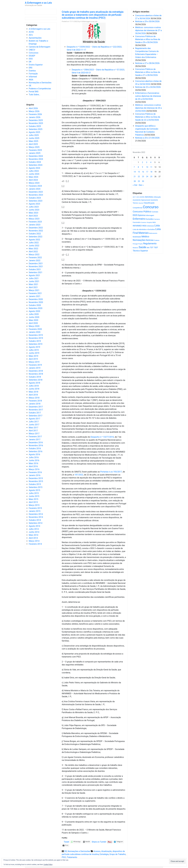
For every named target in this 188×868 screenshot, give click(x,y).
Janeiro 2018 (35, 404)
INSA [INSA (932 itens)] (144, 226)
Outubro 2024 (35, 162)
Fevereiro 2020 (35, 329)
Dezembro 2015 (36, 478)
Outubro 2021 (35, 269)
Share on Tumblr (99, 842)
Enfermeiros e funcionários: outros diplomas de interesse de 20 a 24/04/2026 (148, 96)
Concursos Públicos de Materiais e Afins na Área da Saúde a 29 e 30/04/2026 (148, 39)
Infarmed (33, 77)
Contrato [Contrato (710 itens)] (155, 212)
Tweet (66, 842)
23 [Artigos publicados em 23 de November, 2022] (143, 177)
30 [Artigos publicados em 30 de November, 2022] (143, 181)
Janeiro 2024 (35, 189)
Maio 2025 (33, 141)
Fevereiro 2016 (35, 472)
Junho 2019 (34, 353)
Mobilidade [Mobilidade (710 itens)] (137, 237)
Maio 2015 (33, 499)
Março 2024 (34, 183)
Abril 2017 (33, 431)
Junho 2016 (34, 460)
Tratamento (72, 857)
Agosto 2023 (34, 204)
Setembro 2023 (36, 201)
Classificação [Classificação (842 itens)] (149, 203)
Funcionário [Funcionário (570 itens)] (137, 222)
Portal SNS (34, 92)
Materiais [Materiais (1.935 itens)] (144, 233)
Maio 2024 (33, 177)
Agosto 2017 (34, 419)
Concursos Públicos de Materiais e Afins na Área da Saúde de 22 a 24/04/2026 (148, 117)
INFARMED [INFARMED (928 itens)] (137, 226)
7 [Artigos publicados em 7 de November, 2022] (134, 167)
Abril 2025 (33, 144)
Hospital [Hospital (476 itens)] (149, 222)
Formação (33, 74)
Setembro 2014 (36, 523)
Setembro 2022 (36, 237)
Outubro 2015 (35, 484)
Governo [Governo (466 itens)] (144, 222)
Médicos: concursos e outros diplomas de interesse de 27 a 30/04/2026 (148, 30)
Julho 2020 (34, 314)
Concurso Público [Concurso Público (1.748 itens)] (142, 212)
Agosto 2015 (34, 490)
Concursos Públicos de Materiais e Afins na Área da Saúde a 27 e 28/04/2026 (148, 72)
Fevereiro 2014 (35, 544)
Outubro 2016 (35, 448)
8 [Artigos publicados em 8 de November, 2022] (138, 167)
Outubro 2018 (35, 377)
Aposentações (35, 38)
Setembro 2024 (36, 165)
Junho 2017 (34, 425)
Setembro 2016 (36, 451)
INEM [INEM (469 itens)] (154, 222)
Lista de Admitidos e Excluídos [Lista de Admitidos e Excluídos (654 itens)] (144, 229)
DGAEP (32, 56)
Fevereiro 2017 (35, 437)
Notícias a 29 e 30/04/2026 (147, 21)
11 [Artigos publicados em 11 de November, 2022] (151, 167)
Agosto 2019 (34, 347)
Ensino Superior (36, 65)
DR (30, 62)
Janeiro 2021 (35, 296)
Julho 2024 (34, 171)
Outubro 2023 (35, 198)
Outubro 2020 (35, 305)
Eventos (32, 71)
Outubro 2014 (35, 520)
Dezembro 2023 (36, 192)
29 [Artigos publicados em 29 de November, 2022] (139, 181)
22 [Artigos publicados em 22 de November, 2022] (139, 177)
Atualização (106, 851)
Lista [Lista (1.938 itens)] (157, 226)
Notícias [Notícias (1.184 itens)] (150, 240)
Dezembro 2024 (36, 156)
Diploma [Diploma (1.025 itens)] (141, 215)
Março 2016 (34, 469)
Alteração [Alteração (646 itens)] (157, 197)
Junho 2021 (34, 281)
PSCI (64, 857)
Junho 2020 (34, 317)
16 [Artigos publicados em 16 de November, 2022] (143, 172)
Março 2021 (34, 290)
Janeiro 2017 (35, 440)
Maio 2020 (33, 320)
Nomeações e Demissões (40, 83)
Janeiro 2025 (35, 153)
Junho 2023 (34, 210)
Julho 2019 (34, 350)
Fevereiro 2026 (35, 114)
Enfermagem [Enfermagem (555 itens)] (150, 215)
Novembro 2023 (36, 195)
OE (30, 86)
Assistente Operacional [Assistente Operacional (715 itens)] (141, 200)
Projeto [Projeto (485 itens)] (141, 244)
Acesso (97, 851)
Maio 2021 (33, 284)
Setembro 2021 (36, 272)
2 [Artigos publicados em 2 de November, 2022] (143, 162)
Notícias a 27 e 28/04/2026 (147, 63)
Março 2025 (34, 147)
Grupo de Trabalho (118, 854)
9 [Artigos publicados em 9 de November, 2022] (143, 167)
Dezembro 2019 (36, 335)
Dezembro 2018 (36, 371)
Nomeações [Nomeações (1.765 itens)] (139, 240)
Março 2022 (34, 255)
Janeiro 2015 (35, 511)
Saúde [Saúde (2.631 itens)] (142, 247)
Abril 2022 (33, 252)
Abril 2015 (33, 502)
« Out (135, 185)
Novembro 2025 (36, 123)
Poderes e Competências (40, 89)
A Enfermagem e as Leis (38, 3)
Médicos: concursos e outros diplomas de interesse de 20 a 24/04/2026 (148, 108)
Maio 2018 (33, 392)
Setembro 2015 (36, 487)
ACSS (31, 32)
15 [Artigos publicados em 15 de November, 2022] (139, 172)
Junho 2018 (34, 389)
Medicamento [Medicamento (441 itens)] (153, 233)
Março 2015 (34, 505)
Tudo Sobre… (34, 95)
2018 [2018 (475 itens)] (138, 197)
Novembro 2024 (36, 159)
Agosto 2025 (34, 132)
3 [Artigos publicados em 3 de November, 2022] (147, 162)
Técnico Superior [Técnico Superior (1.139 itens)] (140, 251)
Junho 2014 (34, 532)
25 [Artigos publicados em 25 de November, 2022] (151, 177)
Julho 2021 (34, 278)
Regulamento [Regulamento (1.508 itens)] (150, 243)
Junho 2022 (34, 246)
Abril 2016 (33, 466)
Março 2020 (34, 326)
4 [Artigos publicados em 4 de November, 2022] (151, 162)
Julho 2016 (34, 457)
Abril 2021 (33, 287)
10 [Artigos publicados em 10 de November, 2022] (147, 167)
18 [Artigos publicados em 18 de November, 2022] (151, 172)
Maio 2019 (33, 356)
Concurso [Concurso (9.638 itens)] (151, 207)
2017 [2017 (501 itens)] (134, 197)
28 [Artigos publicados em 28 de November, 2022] (135, 181)
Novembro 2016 (36, 445)
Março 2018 (34, 398)
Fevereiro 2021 (35, 293)
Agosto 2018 (34, 383)
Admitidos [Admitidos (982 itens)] (149, 197)
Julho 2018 (34, 386)
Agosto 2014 (34, 526)
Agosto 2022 (34, 240)
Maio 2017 (33, 428)
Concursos (34, 53)
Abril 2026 (33, 108)
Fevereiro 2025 (35, 150)
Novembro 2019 (36, 338)
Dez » (141, 185)
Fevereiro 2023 (35, 222)
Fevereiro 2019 (35, 365)
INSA (31, 80)
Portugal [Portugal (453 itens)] (135, 244)
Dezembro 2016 (36, 443)
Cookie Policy (48, 865)
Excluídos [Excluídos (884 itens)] (150, 219)
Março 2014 (34, 541)
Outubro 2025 (35, 126)
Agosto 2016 (34, 454)
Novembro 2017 (36, 410)
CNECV (32, 50)
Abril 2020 (33, 323)
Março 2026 (34, 111)
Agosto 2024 (34, 168)
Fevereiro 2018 (35, 401)
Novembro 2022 (36, 231)
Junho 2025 (34, 138)
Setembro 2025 (36, 129)
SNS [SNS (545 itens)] (148, 248)
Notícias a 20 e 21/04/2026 (147, 138)
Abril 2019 (33, 359)
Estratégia (104, 854)
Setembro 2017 (36, 416)
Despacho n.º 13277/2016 (102, 437)
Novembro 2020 (36, 302)
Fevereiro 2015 (35, 508)
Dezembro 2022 (36, 228)
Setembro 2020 (36, 308)
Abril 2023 (33, 216)
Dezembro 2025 (36, 120)
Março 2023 (34, 219)
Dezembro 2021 (36, 263)
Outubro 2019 (35, 341)
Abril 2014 (33, 538)
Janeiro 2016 (35, 475)
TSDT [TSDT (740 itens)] (156, 248)
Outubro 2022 (35, 234)
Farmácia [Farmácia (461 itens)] (157, 219)
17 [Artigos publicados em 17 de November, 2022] (147, 172)
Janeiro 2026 (35, 117)
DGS (31, 59)
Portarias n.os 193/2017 (111, 472)
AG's (31, 35)
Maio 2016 (33, 463)
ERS (31, 68)
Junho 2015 (34, 496)
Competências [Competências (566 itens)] (138, 208)
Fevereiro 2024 (35, 186)
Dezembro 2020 (36, 299)
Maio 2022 (33, 249)
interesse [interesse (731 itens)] (150, 226)
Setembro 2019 (36, 344)
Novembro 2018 (36, 374)
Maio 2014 (33, 535)
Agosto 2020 (34, 311)
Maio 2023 (33, 213)
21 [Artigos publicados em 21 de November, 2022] (135, 177)
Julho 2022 (34, 243)
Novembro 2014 (36, 517)
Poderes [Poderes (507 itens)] (157, 240)
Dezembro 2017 (36, 407)
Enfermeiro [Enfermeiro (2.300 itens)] (139, 219)
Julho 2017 (34, 422)
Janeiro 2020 (35, 332)
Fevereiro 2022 (35, 258)
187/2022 (79, 475)
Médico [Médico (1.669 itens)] (145, 237)
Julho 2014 (34, 529)
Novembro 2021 (36, 266)
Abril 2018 (33, 395)
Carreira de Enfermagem (40, 47)
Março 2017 (34, 434)
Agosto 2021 (34, 275)
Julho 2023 (34, 207)
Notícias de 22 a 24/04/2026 (148, 87)
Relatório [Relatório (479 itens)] (135, 248)
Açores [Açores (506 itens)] (141, 203)
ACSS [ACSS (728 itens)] (142, 197)
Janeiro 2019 (35, 368)
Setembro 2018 (36, 380)
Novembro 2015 (36, 481)
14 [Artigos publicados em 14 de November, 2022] (135, 172)
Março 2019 (34, 362)
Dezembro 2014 (36, 514)
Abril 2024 (33, 180)
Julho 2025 (34, 135)
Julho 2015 (34, 493)
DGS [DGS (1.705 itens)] (135, 215)
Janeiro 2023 (35, 225)
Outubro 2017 (35, 413)
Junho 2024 (34, 174)
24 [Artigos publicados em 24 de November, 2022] (147, 177)
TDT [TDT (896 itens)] (152, 248)
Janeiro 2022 (35, 261)
